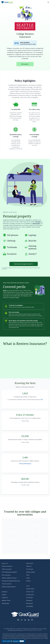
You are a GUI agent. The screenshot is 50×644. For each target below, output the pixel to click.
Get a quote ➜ (25, 64)
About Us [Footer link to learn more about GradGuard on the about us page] (29, 566)
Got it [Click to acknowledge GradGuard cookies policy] (22, 641)
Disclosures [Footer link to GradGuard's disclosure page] (29, 603)
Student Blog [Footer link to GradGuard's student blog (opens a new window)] (5, 603)
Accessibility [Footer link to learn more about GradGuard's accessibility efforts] (30, 606)
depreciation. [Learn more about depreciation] (36, 223)
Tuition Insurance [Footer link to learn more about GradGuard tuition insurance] (7, 569)
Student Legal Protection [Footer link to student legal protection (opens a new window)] (9, 587)
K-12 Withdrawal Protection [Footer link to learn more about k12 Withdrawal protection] (9, 572)
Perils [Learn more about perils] (5, 291)
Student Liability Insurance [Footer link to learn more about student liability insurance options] (9, 578)
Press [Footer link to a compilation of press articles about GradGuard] (28, 575)
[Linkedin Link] (29, 620)
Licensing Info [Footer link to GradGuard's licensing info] (30, 595)
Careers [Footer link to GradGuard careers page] (28, 581)
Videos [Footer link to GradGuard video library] (28, 578)
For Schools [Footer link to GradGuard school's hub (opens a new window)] (30, 569)
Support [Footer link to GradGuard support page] (4, 595)
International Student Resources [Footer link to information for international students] (11, 581)
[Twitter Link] (25, 620)
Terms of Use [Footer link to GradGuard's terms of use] (30, 592)
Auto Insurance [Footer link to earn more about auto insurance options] (6, 575)
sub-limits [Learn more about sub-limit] (38, 222)
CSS (42, 400)
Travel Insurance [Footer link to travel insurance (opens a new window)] (7, 584)
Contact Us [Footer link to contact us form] (5, 598)
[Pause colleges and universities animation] (47, 555)
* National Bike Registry (25, 464)
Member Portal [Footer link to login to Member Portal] (6, 600)
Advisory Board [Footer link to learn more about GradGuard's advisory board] (30, 572)
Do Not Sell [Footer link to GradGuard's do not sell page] (29, 598)
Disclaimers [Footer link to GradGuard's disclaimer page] (29, 600)
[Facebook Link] (18, 620)
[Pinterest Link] (32, 620)
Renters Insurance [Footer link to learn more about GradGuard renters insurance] (7, 566)
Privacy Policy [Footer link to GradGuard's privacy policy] (30, 589)
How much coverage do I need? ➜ (24, 264)
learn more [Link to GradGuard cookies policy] (16, 641)
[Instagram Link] (22, 620)
